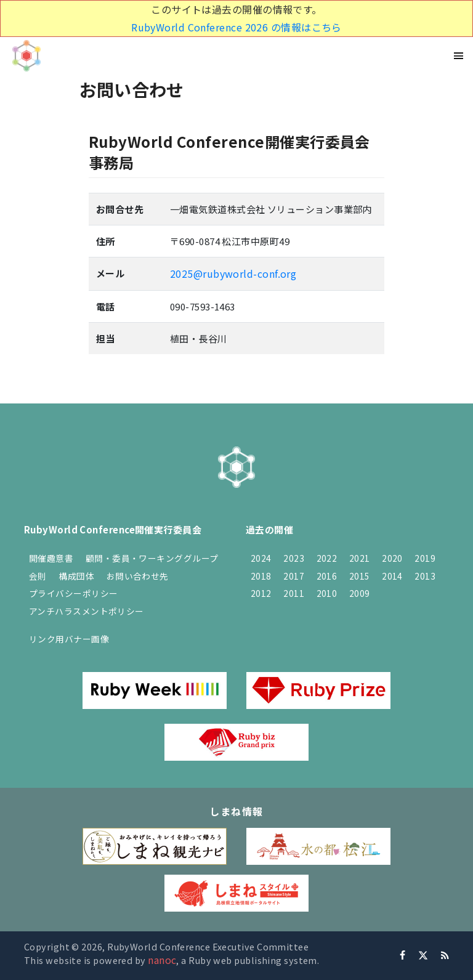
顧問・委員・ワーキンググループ (152, 558)
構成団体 (76, 576)
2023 (294, 558)
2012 (261, 593)
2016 (327, 576)
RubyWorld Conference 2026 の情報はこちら (236, 27)
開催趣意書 (51, 558)
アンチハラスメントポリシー (87, 611)
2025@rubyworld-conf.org (233, 273)
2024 (261, 558)
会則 (38, 576)
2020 (392, 558)
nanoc (162, 960)
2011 (294, 593)
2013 (425, 576)
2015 (360, 576)
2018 (261, 576)
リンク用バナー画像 (69, 639)
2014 (392, 576)
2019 (425, 558)
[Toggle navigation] (459, 56)
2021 (360, 558)
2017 (294, 576)
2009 (360, 593)
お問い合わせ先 (138, 576)
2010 (327, 593)
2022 (327, 558)
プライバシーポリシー (74, 593)
